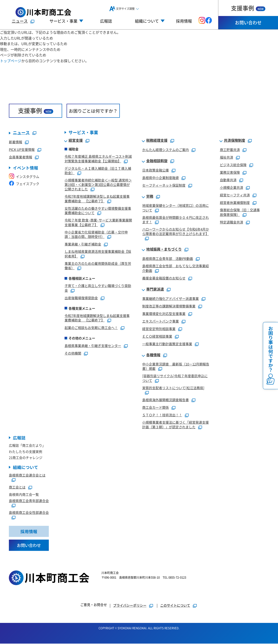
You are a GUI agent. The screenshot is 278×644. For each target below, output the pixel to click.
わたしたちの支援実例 (26, 452)
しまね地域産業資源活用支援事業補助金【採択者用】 (98, 254)
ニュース (20, 21)
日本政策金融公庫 (156, 170)
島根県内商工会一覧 (24, 495)
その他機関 (73, 353)
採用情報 (184, 21)
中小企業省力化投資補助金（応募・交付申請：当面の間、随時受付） (96, 234)
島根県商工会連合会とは (27, 475)
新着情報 (16, 142)
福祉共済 (227, 157)
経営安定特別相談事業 (159, 329)
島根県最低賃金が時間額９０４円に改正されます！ (175, 220)
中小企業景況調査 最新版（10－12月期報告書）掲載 (176, 366)
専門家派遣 (155, 289)
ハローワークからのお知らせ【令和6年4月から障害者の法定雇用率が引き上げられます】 (176, 232)
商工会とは (17, 487)
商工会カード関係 (156, 408)
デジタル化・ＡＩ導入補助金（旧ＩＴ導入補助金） (98, 171)
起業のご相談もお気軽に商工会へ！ (91, 328)
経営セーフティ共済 (235, 195)
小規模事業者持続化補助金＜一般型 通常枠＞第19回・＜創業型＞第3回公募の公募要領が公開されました (98, 185)
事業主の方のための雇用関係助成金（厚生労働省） (98, 266)
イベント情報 (26, 168)
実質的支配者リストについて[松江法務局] (173, 388)
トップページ (11, 61)
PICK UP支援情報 (22, 150)
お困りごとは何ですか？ (93, 111)
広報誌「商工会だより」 (27, 446)
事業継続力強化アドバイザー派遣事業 (171, 298)
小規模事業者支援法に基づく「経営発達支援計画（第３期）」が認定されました (175, 425)
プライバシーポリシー (130, 606)
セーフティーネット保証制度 (164, 185)
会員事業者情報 (21, 157)
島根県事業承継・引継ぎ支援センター (93, 346)
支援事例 (248, 8)
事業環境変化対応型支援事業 (164, 314)
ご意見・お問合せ (94, 605)
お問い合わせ (248, 23)
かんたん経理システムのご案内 (166, 150)
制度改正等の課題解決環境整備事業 (169, 306)
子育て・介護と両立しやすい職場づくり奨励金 (98, 288)
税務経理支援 (157, 141)
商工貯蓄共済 (230, 150)
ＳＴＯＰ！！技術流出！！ (162, 415)
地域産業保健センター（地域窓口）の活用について (175, 208)
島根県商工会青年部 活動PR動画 (168, 259)
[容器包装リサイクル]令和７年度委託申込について (175, 378)
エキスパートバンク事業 (161, 321)
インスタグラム (24, 177)
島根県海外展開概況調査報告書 (166, 400)
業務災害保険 (230, 172)
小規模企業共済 (232, 188)
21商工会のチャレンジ (26, 458)
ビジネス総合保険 (233, 165)
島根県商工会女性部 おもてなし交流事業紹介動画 (175, 268)
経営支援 (76, 141)
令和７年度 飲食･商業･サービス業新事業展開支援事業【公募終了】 (98, 223)
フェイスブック (24, 184)
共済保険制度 (235, 141)
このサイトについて (175, 606)
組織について (26, 468)
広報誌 (106, 21)
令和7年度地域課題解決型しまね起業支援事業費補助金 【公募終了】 (97, 199)
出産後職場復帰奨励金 (81, 298)
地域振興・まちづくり (164, 249)
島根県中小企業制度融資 (161, 178)
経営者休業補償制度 (235, 203)
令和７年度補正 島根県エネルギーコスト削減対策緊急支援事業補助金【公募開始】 (98, 159)
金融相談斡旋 (157, 161)
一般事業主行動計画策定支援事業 (167, 344)
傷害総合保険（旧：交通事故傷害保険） (240, 212)
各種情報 (153, 355)
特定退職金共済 (232, 222)
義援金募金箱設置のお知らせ (164, 278)
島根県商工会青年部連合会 (29, 501)
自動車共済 (228, 180)
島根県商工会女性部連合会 (29, 513)
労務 (150, 197)
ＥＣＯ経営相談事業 (157, 336)
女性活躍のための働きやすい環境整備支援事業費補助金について (98, 211)
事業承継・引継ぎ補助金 (83, 244)
